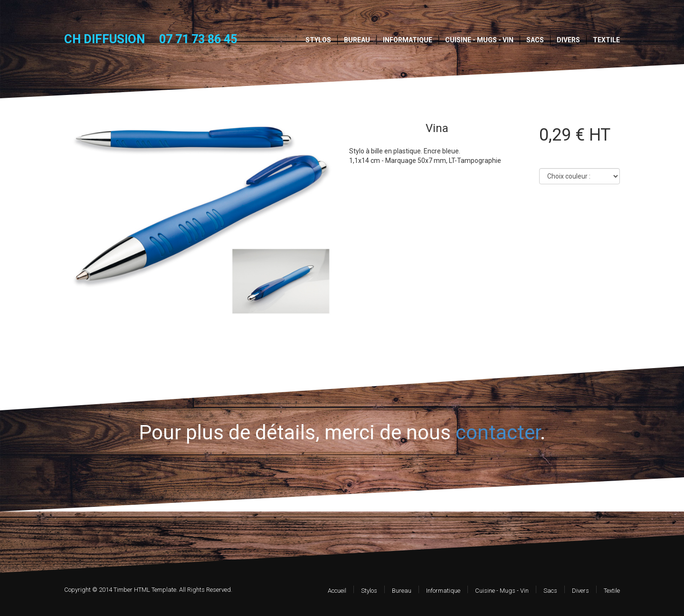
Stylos (318, 40)
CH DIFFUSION (104, 39)
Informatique (408, 40)
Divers (568, 40)
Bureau (357, 40)
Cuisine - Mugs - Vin (479, 40)
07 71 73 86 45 (198, 39)
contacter (498, 432)
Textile (606, 40)
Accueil (337, 591)
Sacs (535, 40)
